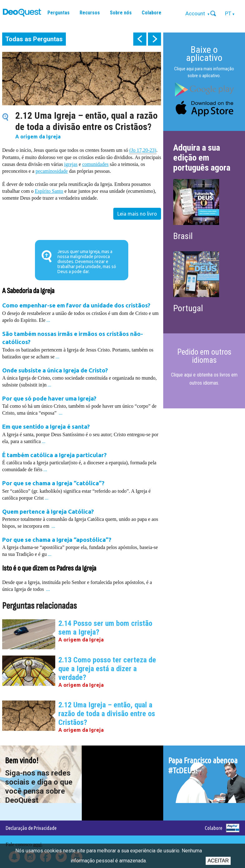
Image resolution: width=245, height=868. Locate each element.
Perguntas (59, 13)
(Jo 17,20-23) (143, 150)
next (154, 39)
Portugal (188, 308)
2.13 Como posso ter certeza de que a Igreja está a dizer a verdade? (107, 669)
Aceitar (218, 861)
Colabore (152, 13)
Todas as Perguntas (34, 39)
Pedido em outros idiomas (204, 356)
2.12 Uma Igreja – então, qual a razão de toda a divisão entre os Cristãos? (107, 714)
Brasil (183, 236)
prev (140, 39)
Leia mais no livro (137, 214)
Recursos (90, 13)
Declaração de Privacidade (31, 828)
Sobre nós (121, 13)
